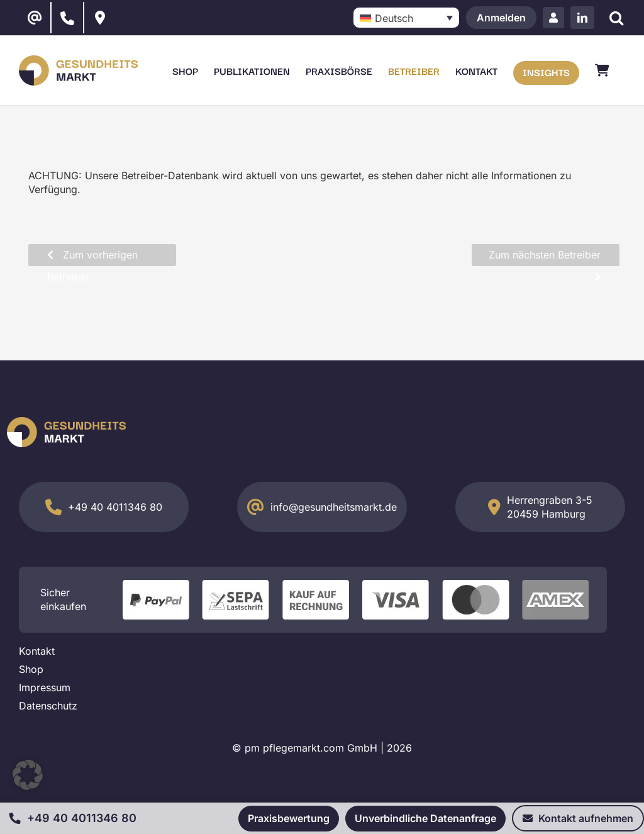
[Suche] (616, 18)
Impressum (45, 687)
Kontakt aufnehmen (578, 818)
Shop (31, 669)
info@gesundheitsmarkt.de (334, 507)
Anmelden (501, 18)
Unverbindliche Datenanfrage (425, 818)
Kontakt (37, 651)
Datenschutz (48, 706)
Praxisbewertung (289, 818)
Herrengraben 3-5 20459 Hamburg (550, 507)
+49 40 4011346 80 (115, 507)
